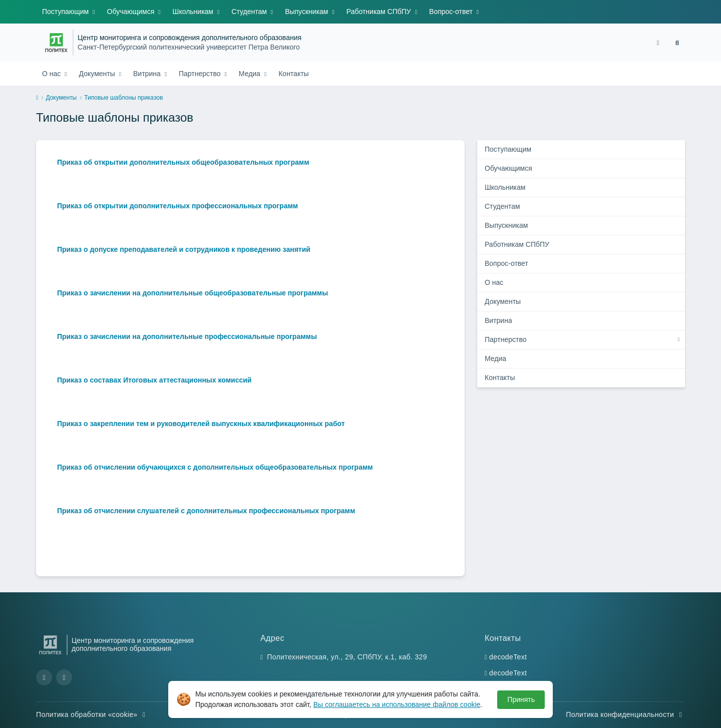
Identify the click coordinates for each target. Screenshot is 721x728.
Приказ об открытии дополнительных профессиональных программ (177, 206)
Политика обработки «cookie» (92, 714)
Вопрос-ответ (452, 12)
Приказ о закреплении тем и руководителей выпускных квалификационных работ (201, 424)
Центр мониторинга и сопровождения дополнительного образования (190, 38)
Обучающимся (132, 12)
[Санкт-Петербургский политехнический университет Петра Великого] (56, 43)
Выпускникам (307, 12)
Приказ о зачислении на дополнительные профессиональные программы (187, 336)
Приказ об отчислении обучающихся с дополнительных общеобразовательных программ (215, 467)
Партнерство (201, 74)
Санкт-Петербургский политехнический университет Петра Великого (189, 47)
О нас (52, 74)
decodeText (508, 657)
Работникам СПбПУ (380, 12)
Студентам (250, 12)
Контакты (293, 74)
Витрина (148, 74)
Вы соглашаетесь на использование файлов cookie (397, 704)
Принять (521, 699)
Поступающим (66, 12)
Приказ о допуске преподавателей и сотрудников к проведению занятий (184, 249)
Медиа (251, 74)
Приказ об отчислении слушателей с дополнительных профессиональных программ (206, 511)
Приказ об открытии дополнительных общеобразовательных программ (183, 162)
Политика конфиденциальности (625, 714)
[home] (37, 98)
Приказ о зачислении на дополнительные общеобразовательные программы (193, 293)
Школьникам (194, 12)
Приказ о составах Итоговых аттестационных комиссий (154, 380)
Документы (98, 74)
